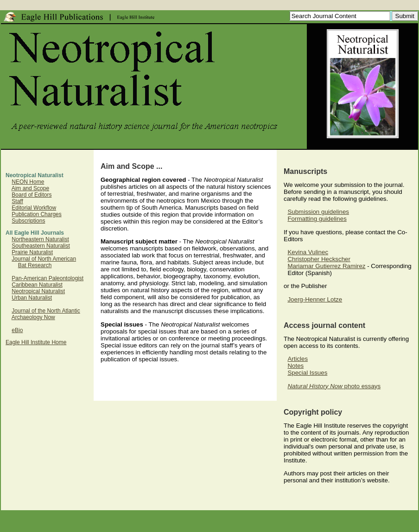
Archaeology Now (33, 317)
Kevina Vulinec (308, 252)
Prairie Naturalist (32, 252)
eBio (17, 330)
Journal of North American (44, 259)
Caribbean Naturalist (37, 285)
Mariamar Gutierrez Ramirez (326, 266)
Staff (17, 201)
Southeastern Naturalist (41, 246)
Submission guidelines (318, 212)
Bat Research (35, 265)
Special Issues (307, 373)
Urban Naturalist (32, 298)
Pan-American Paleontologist (48, 278)
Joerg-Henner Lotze (315, 299)
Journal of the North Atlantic (46, 311)
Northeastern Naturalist (40, 239)
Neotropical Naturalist (38, 291)
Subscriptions (28, 221)
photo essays (334, 386)
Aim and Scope (30, 188)
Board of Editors (32, 195)
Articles (298, 359)
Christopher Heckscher (319, 259)
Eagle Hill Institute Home (36, 342)
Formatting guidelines (317, 219)
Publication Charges (36, 214)
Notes (295, 366)
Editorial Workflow (34, 208)
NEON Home (28, 182)
